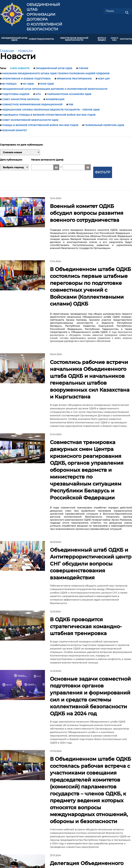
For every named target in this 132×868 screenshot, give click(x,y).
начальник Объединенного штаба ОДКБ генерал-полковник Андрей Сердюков (56, 71)
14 (48, 733)
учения (83, 66)
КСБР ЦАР (104, 76)
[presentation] (2, 782)
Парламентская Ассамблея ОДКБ (69, 92)
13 (41, 733)
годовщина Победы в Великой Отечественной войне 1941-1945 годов (49, 112)
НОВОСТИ (34, 38)
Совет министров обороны (21, 97)
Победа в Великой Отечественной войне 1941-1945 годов (40, 123)
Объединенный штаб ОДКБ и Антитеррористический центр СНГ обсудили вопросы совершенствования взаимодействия (88, 426)
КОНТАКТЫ (126, 38)
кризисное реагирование (74, 76)
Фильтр (103, 165)
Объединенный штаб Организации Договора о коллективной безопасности (44, 17)
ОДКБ (64, 797)
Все (100, 733)
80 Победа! (9, 81)
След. (90, 733)
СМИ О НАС (114, 38)
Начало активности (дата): (47, 158)
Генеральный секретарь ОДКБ (104, 123)
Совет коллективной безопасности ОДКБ (30, 118)
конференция (55, 97)
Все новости (21, 66)
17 (68, 733)
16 (61, 733)
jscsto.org (37, 844)
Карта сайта (75, 815)
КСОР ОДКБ (47, 81)
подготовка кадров (16, 92)
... (35, 733)
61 (80, 733)
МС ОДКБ (28, 81)
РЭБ (71, 102)
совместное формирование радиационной (32, 102)
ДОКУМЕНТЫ (47, 38)
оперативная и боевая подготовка (26, 76)
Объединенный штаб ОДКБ (14, 38)
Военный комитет (15, 128)
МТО (38, 92)
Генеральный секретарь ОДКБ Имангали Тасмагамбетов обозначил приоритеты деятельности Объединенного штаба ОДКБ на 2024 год (90, 675)
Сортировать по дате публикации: (21, 142)
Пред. (21, 733)
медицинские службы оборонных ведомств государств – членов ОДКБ (51, 107)
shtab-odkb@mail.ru (95, 833)
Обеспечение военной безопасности (74, 38)
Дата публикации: (11, 158)
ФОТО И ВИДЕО (102, 38)
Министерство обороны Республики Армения (103, 799)
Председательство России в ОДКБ (25, 799)
